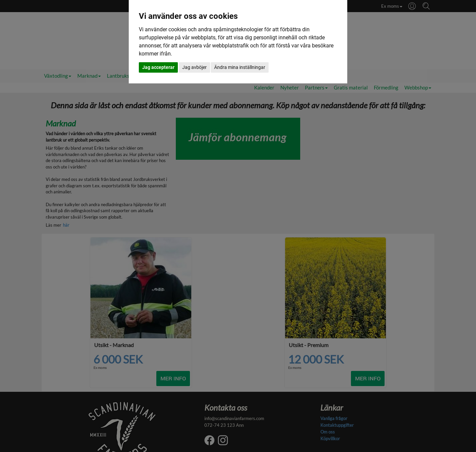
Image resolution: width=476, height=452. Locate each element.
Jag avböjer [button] (194, 67)
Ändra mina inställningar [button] (240, 67)
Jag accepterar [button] (158, 67)
